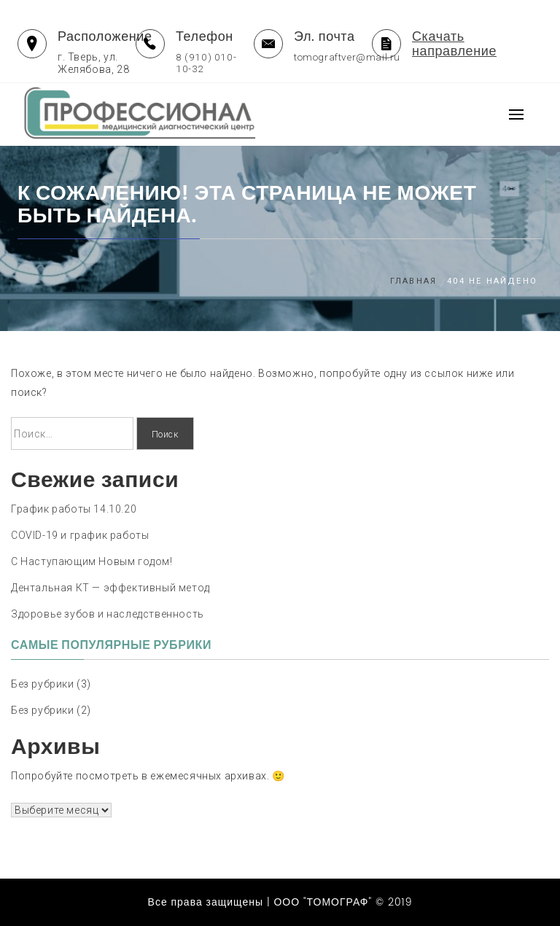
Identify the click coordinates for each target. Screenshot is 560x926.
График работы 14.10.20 (74, 509)
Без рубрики (43, 684)
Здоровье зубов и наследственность (108, 614)
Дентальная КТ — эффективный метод (110, 588)
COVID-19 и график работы (80, 535)
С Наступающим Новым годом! (92, 561)
